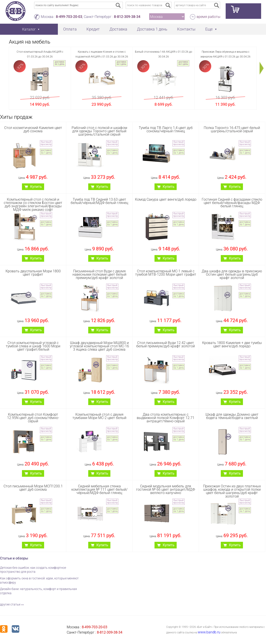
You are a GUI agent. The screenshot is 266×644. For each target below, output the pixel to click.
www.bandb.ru (209, 632)
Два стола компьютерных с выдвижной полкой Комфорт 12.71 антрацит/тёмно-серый (166, 418)
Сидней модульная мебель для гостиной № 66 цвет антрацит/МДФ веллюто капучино (166, 489)
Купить (36, 187)
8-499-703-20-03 (69, 17)
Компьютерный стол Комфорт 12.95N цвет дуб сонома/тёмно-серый (33, 418)
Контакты (186, 29)
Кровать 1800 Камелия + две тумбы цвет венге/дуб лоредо (232, 344)
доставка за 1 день (60, 63)
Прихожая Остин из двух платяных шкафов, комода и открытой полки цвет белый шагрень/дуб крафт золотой (232, 491)
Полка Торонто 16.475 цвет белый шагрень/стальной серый (232, 129)
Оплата (70, 29)
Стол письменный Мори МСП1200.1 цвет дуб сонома (33, 488)
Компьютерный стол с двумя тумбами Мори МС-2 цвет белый (99, 416)
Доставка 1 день (152, 29)
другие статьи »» (12, 604)
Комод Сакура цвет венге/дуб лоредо (166, 199)
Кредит (93, 29)
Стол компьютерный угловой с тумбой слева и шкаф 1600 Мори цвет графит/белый (33, 346)
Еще (209, 29)
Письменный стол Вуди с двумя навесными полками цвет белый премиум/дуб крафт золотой (99, 274)
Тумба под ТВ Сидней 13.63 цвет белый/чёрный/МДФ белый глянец (99, 201)
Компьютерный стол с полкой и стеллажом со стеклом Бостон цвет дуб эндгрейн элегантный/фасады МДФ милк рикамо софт (33, 205)
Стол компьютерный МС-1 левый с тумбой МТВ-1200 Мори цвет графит (166, 273)
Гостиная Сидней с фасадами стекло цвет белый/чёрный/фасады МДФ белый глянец (232, 203)
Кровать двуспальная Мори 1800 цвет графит (33, 273)
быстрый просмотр (46, 143)
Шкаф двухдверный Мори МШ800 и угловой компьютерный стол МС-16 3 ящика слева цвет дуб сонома (99, 346)
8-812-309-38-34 (127, 17)
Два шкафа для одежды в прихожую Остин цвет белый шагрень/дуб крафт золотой (232, 274)
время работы (208, 17)
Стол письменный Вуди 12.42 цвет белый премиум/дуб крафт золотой (166, 344)
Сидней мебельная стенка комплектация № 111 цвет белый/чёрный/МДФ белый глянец (99, 489)
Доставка (118, 29)
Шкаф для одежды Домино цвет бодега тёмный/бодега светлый (232, 416)
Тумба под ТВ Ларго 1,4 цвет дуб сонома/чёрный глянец (166, 129)
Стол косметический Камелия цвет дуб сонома (33, 129)
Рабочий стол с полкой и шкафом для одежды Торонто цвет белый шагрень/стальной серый (99, 131)
